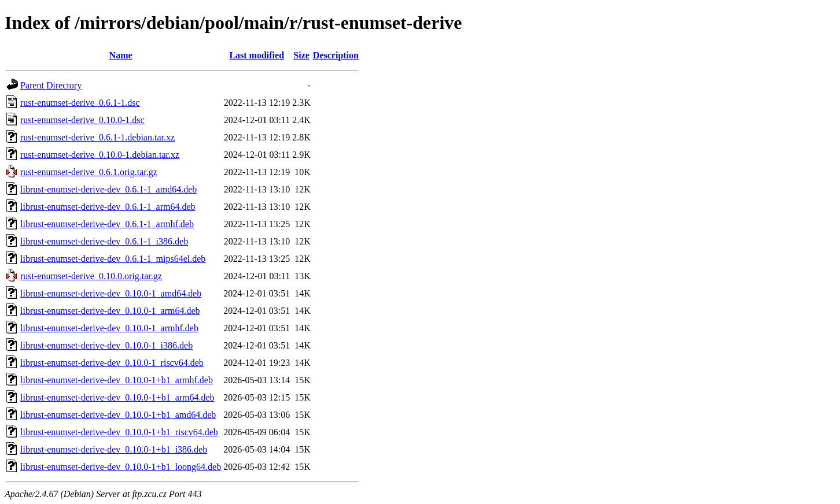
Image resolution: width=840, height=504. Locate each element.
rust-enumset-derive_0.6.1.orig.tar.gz (89, 172)
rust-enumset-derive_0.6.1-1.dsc (80, 103)
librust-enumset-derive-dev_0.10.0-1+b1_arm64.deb (117, 397)
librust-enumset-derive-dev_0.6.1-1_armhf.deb (107, 224)
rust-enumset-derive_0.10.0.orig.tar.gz (91, 276)
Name (121, 55)
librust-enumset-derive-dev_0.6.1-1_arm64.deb (108, 207)
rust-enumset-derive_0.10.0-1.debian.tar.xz (100, 155)
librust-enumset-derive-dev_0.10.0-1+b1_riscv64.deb (119, 432)
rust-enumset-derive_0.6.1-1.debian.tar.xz (97, 137)
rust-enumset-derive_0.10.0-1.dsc (82, 120)
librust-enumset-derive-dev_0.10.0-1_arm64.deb (110, 311)
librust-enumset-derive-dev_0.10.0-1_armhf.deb (109, 328)
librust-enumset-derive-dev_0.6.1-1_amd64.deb (108, 189)
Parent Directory (51, 85)
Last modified (257, 55)
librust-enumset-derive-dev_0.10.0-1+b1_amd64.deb (118, 415)
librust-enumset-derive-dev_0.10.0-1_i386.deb (106, 345)
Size (301, 55)
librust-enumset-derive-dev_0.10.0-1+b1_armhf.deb (117, 380)
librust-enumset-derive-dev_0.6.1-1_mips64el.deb (113, 259)
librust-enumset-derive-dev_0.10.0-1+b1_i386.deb (114, 449)
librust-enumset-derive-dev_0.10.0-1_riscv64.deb (112, 363)
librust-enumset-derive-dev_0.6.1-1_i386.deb (104, 241)
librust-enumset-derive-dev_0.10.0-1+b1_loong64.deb (121, 467)
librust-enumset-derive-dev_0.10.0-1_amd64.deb (111, 293)
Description (336, 55)
